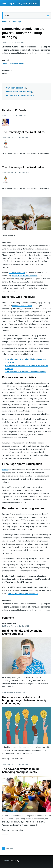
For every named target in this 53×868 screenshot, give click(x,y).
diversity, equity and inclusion (25, 276)
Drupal (14, 861)
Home (4, 22)
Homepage (17, 22)
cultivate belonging (17, 273)
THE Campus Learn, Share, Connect (20, 4)
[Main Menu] (50, 3)
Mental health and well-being (19, 92)
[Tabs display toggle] (48, 15)
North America (27, 95)
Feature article (13, 95)
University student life (16, 88)
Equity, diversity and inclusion (14, 63)
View (7, 15)
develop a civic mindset (22, 306)
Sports (5, 470)
